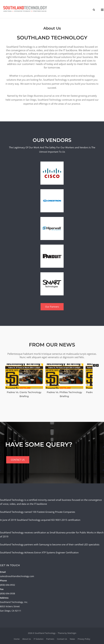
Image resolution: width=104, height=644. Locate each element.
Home (17, 639)
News (72, 639)
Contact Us (62, 639)
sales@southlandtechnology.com (17, 576)
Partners (50, 639)
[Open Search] (94, 10)
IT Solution (39, 639)
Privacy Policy (84, 639)
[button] (97, 365)
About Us (27, 639)
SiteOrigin (72, 633)
